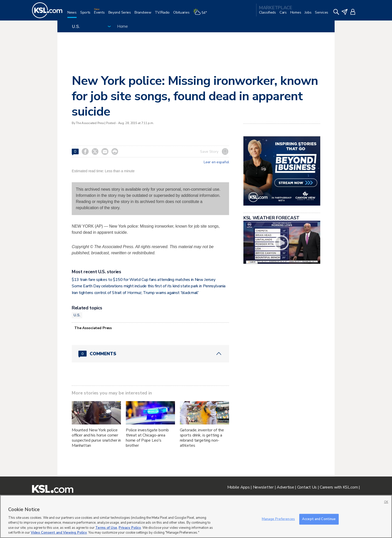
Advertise (285, 487)
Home (123, 26)
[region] (196, 516)
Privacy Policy (130, 528)
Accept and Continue (319, 519)
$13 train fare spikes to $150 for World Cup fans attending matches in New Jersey (143, 280)
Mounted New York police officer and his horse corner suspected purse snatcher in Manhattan (96, 438)
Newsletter (263, 487)
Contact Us (307, 487)
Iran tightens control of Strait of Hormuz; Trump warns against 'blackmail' (135, 293)
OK (386, 502)
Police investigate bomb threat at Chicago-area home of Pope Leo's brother (147, 438)
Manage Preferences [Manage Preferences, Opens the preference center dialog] (278, 519)
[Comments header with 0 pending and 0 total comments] (150, 354)
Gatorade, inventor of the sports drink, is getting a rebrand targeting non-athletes (202, 438)
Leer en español (216, 162)
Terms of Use (106, 528)
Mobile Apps (239, 487)
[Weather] (202, 14)
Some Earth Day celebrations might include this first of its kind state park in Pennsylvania (149, 286)
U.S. (77, 315)
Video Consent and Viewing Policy (59, 533)
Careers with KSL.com (339, 487)
